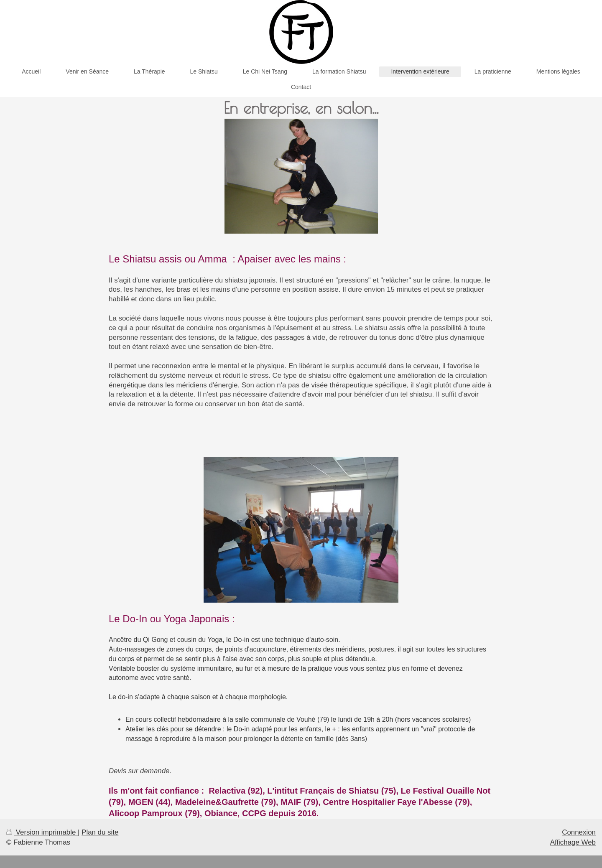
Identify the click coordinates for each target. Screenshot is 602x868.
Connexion (579, 832)
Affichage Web (573, 842)
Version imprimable (42, 832)
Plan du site (100, 832)
